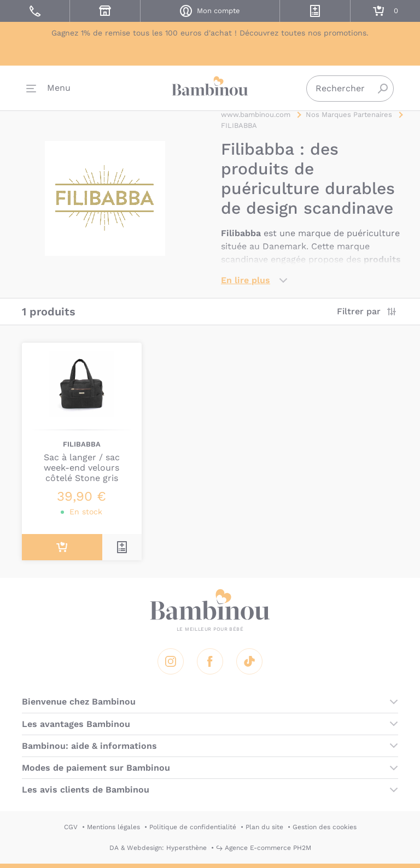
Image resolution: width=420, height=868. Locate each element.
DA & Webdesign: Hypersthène (158, 848)
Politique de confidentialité (193, 827)
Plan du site (264, 827)
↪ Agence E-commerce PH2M (264, 848)
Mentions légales (113, 827)
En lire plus (246, 280)
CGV (71, 827)
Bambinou (210, 88)
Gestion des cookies (325, 827)
